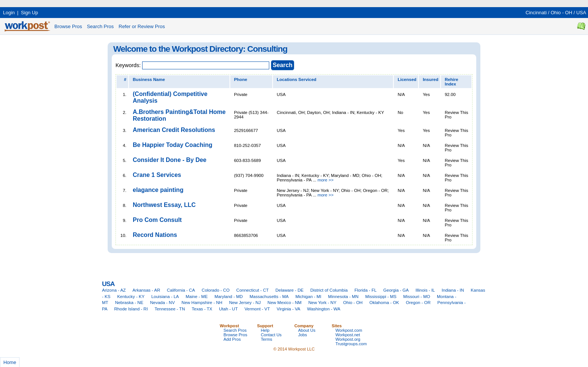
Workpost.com (349, 330)
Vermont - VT (257, 309)
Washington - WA (324, 309)
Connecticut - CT (252, 290)
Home (10, 362)
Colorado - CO (216, 290)
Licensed (407, 79)
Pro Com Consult (157, 220)
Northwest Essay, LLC (164, 205)
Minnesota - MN (343, 297)
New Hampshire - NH (202, 303)
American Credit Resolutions (174, 130)
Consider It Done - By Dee (169, 160)
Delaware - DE (290, 290)
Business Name (149, 79)
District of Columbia (329, 290)
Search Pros (100, 26)
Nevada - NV (162, 303)
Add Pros (232, 339)
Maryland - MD (229, 297)
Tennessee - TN (170, 309)
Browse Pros (68, 26)
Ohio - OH (561, 13)
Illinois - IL (425, 290)
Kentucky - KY (131, 297)
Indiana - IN (453, 290)
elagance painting (158, 190)
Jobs (303, 335)
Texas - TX (202, 309)
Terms (267, 339)
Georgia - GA (396, 290)
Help (265, 330)
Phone (241, 79)
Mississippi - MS (381, 297)
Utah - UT (228, 309)
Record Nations (155, 235)
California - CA (181, 290)
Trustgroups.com (351, 344)
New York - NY (322, 303)
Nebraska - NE (129, 303)
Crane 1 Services (157, 175)
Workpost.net (348, 335)
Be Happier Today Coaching (172, 145)
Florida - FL (365, 290)
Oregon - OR (418, 303)
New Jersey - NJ (245, 303)
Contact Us (271, 335)
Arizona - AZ (114, 290)
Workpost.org (348, 339)
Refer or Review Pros (142, 26)
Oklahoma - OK (384, 303)
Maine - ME (197, 297)
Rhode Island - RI (131, 309)
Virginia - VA (289, 309)
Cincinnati (536, 13)
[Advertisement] (136, 3)
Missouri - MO (417, 297)
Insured (430, 79)
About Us (307, 330)
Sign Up (30, 13)
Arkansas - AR (146, 290)
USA (581, 13)
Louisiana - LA (165, 297)
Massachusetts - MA (269, 297)
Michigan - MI (308, 297)
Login (9, 13)
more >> (326, 180)
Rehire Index (451, 82)
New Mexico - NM (284, 303)
